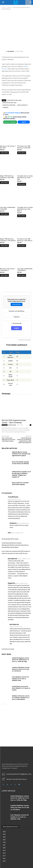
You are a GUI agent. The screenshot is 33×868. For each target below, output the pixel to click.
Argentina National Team (9, 103)
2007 (4, 861)
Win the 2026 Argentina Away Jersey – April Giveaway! (14, 421)
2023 (4, 840)
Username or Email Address (17, 311)
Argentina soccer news (9, 105)
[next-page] (6, 704)
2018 (4, 853)
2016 (4, 858)
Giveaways (5, 425)
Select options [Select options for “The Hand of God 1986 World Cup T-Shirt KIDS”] (22, 153)
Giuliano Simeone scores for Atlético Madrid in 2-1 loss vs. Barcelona (21, 698)
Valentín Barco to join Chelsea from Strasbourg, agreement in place (21, 454)
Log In (24, 122)
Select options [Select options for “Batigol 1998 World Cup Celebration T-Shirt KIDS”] (4, 183)
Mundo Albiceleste (22, 105)
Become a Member (10, 122)
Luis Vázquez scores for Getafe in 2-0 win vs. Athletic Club (20, 679)
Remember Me (16, 323)
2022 (4, 842)
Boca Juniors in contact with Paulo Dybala (20, 484)
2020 (4, 848)
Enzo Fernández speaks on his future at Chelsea (21, 463)
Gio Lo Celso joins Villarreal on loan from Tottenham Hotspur (8, 440)
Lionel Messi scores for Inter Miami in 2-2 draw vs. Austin (21, 688)
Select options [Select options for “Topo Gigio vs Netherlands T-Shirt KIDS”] (4, 214)
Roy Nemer (11, 51)
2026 (4, 832)
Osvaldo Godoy (12, 425)
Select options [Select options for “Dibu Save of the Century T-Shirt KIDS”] (4, 153)
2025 (4, 834)
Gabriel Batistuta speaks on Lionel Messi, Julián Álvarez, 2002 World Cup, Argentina (24, 440)
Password (16, 317)
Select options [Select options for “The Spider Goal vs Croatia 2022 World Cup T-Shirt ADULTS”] (22, 216)
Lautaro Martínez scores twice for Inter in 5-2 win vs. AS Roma (21, 669)
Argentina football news (14, 100)
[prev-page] (3, 704)
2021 (4, 845)
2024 (4, 837)
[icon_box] (14, 779)
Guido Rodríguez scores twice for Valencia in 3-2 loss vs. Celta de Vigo (21, 660)
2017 (4, 856)
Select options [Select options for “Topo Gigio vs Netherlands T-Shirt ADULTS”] (22, 275)
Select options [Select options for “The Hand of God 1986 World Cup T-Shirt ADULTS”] (22, 246)
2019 (4, 850)
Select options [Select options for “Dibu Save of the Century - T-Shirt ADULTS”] (4, 275)
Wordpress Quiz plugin (25, 340)
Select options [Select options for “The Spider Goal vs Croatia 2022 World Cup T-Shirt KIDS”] (22, 184)
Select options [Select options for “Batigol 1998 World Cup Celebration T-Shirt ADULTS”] (4, 246)
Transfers (5, 108)
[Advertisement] (16, 30)
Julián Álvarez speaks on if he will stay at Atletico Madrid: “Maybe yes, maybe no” (21, 474)
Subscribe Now (17, 304)
